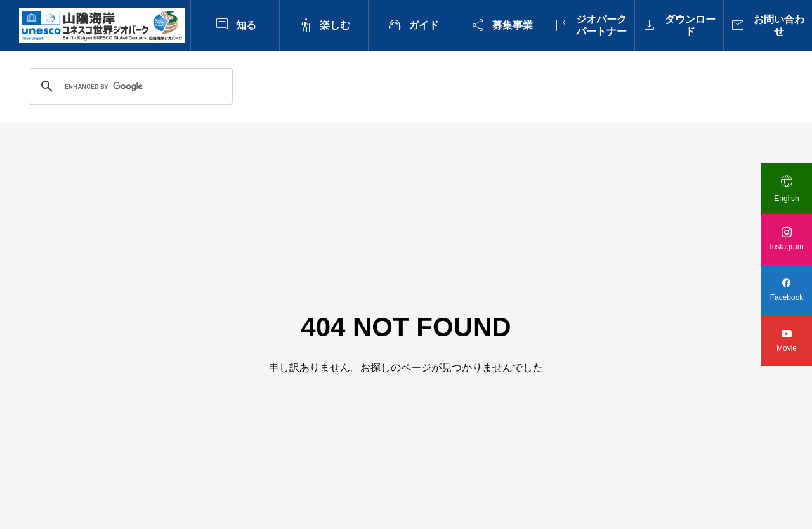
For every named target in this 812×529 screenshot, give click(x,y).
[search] (129, 86)
